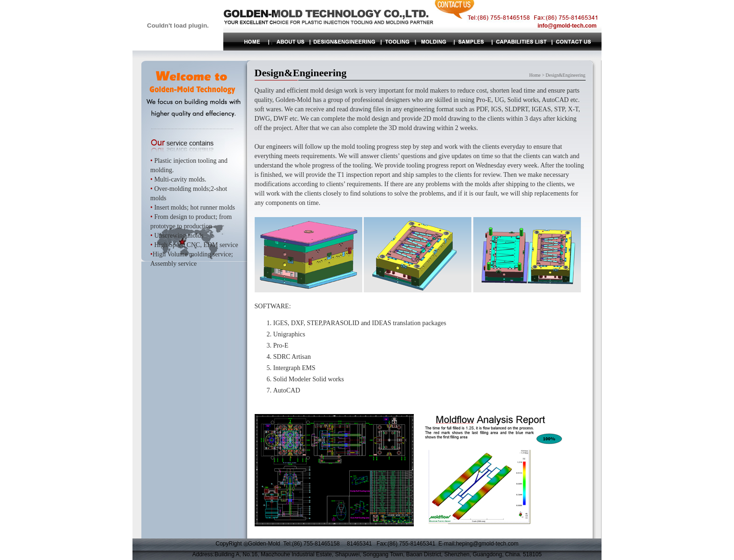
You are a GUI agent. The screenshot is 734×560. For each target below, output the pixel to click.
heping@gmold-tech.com (487, 544)
